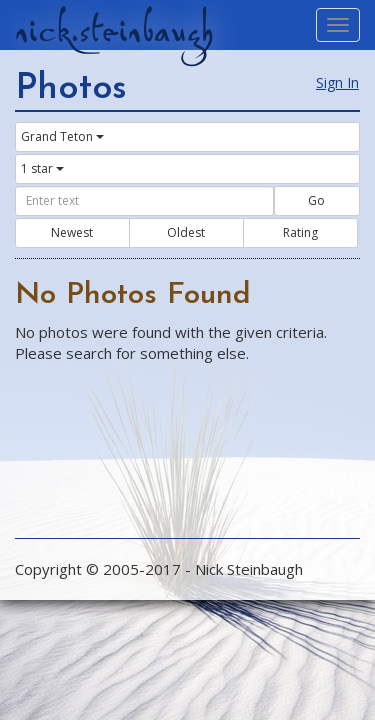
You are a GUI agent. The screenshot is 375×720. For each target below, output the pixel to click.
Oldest (186, 232)
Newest (72, 232)
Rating (300, 232)
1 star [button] (42, 168)
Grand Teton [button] (62, 136)
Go (316, 200)
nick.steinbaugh (114, 31)
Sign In (337, 82)
